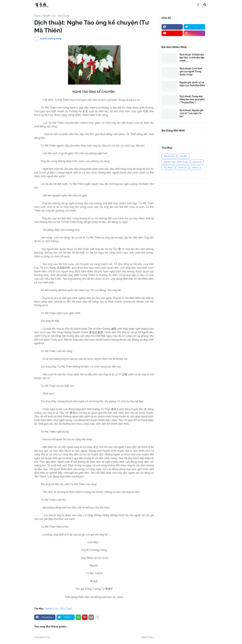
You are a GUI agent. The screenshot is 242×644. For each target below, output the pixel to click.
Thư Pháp (168, 168)
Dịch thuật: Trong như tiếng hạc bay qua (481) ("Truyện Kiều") (192, 99)
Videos (195, 168)
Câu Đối (183, 156)
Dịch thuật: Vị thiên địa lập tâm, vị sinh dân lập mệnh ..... (192, 58)
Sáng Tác (197, 162)
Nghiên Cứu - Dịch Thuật (56, 16)
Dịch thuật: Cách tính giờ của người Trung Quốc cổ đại (191, 71)
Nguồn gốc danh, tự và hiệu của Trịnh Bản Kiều (192, 84)
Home (37, 16)
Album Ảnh (169, 156)
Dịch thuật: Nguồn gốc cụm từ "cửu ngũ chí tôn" (192, 113)
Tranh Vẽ (182, 168)
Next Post (147, 637)
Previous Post (43, 637)
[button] (198, 5)
